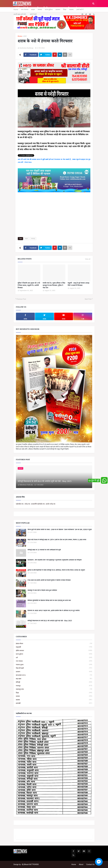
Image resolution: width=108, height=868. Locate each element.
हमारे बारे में (80, 10)
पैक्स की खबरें (54, 668)
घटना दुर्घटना (49, 10)
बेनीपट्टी (54, 682)
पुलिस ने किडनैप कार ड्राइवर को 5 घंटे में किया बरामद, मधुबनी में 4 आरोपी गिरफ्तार (29, 286)
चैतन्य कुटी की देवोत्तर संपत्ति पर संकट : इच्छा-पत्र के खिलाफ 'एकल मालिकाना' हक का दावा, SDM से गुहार (60, 530)
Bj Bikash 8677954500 (30, 864)
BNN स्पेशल (54, 644)
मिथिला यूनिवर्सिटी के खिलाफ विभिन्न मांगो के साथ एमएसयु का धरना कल (49, 601)
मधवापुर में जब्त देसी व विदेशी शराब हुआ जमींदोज (42, 591)
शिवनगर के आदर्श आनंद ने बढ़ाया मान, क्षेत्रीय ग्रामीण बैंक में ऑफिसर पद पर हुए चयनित (54, 611)
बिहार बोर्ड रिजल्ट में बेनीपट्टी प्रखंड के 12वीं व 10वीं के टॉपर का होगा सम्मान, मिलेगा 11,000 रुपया (57, 540)
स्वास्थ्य (71, 10)
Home (16, 10)
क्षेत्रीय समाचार (54, 651)
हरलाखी (54, 703)
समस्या (40, 10)
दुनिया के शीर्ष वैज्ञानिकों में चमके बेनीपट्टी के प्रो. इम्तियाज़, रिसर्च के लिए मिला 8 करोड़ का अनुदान (56, 570)
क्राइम (33, 10)
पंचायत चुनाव (54, 665)
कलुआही (54, 647)
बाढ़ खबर (54, 679)
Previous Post (21, 299)
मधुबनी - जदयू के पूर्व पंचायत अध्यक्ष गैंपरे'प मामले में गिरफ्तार (79, 285)
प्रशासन (58, 10)
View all (88, 259)
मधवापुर (33, 239)
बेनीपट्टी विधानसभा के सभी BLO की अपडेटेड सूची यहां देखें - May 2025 (45, 482)
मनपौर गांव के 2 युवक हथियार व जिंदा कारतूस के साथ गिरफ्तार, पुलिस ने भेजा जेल (54, 286)
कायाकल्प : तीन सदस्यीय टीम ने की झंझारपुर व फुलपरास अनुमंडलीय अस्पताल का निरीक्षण (55, 560)
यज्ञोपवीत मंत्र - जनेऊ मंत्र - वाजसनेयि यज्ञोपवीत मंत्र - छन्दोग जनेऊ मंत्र (36, 504)
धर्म (54, 658)
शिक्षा (65, 10)
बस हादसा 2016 (54, 675)
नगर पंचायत (25, 10)
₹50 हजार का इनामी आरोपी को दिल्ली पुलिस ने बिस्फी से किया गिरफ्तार (49, 581)
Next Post (88, 299)
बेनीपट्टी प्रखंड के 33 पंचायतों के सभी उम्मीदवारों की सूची (44, 550)
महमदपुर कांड (54, 689)
